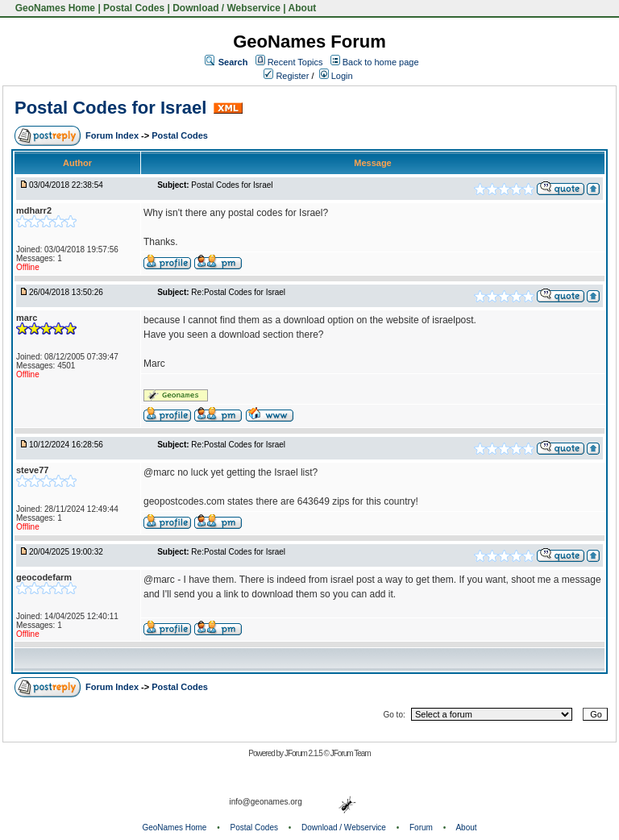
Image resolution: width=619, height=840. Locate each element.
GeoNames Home (54, 8)
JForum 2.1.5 (304, 753)
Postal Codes (134, 8)
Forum (421, 828)
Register (286, 76)
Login (336, 76)
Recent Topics (295, 62)
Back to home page (381, 62)
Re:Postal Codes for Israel (238, 292)
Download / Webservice (226, 8)
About (303, 8)
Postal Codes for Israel (110, 108)
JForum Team (351, 753)
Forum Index (113, 135)
